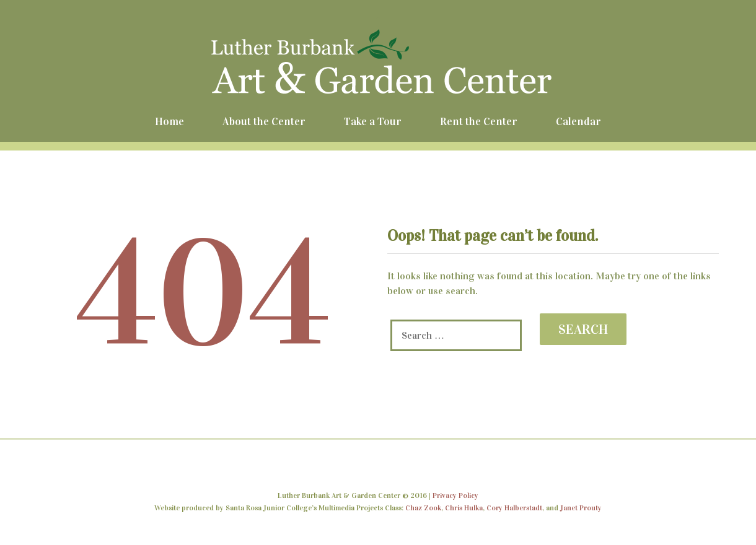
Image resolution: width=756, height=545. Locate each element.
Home (169, 121)
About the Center (264, 121)
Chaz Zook (423, 508)
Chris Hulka (464, 508)
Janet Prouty (581, 508)
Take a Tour (373, 121)
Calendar (578, 121)
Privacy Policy (455, 495)
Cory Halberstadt (514, 508)
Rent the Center (479, 121)
